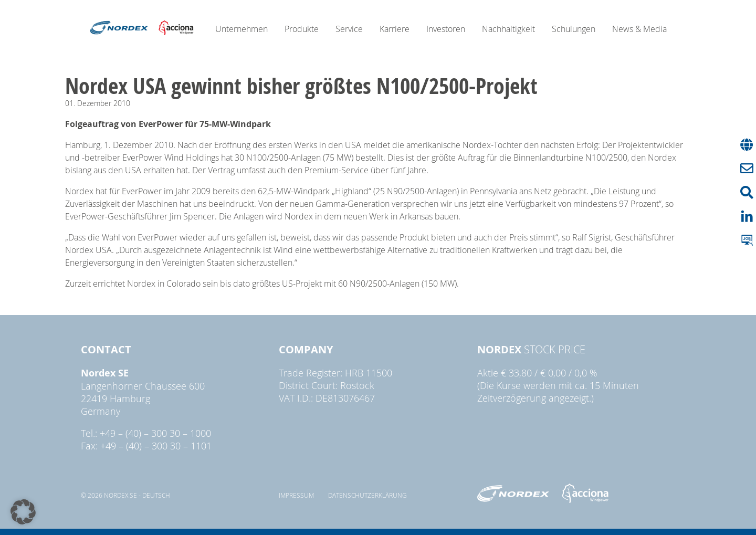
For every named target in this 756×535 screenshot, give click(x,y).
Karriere (395, 29)
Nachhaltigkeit (508, 29)
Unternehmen (241, 29)
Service (349, 29)
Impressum (296, 495)
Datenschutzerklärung (367, 495)
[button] (23, 512)
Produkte (302, 29)
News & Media (639, 29)
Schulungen (574, 29)
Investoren (446, 29)
